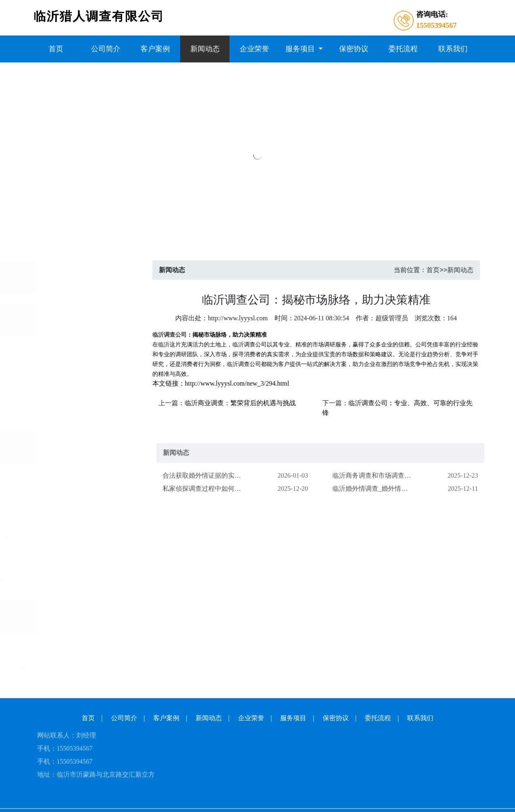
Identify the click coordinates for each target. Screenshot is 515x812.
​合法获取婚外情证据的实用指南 (205, 489)
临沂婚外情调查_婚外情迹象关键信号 (375, 502)
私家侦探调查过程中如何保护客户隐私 (205, 502)
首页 (444, 270)
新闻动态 (471, 270)
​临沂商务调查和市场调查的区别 (375, 489)
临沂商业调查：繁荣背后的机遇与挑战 (251, 403)
